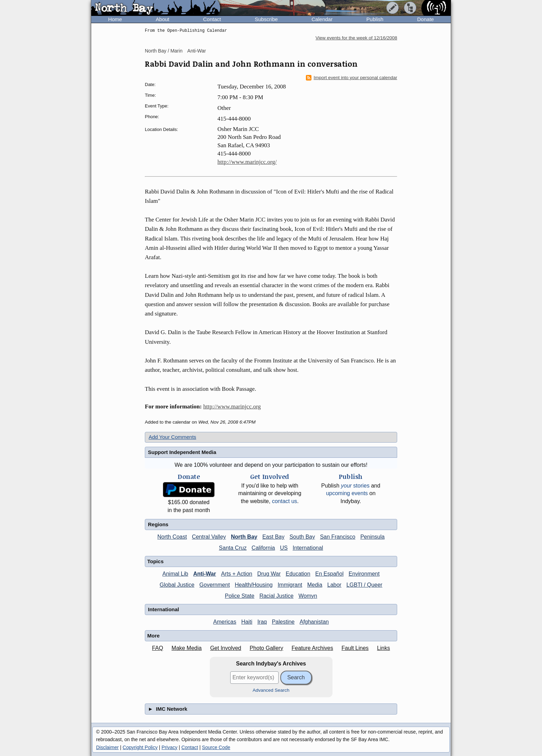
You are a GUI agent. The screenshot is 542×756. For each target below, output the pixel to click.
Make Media (186, 648)
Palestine (283, 622)
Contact (212, 19)
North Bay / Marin (164, 51)
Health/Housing (254, 585)
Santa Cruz (233, 548)
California (263, 548)
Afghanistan (314, 622)
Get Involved (226, 648)
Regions (158, 524)
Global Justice (177, 585)
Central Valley (209, 537)
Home (115, 19)
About (163, 19)
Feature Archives (312, 648)
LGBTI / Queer (364, 585)
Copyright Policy (140, 747)
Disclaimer (107, 747)
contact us (285, 501)
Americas (225, 622)
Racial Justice (276, 596)
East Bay (273, 537)
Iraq (262, 622)
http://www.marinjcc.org (232, 407)
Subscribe (266, 19)
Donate (426, 19)
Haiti (247, 622)
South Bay (302, 537)
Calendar (322, 19)
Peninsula (372, 537)
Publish (375, 19)
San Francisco (338, 537)
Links (384, 648)
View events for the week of (356, 38)
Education (298, 574)
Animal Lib (175, 574)
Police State (240, 596)
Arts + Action (236, 574)
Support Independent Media (182, 452)
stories (355, 486)
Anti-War (197, 51)
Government (215, 585)
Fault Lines (355, 648)
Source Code (216, 747)
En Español (329, 574)
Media (315, 585)
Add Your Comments (172, 437)
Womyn (308, 596)
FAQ (158, 648)
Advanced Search (271, 690)
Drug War (269, 574)
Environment (364, 574)
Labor (334, 585)
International (308, 548)
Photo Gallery (266, 648)
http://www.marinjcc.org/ (247, 162)
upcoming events (347, 493)
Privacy (169, 747)
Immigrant (290, 585)
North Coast (172, 537)
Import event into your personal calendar (352, 78)
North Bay (244, 537)
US (284, 548)
